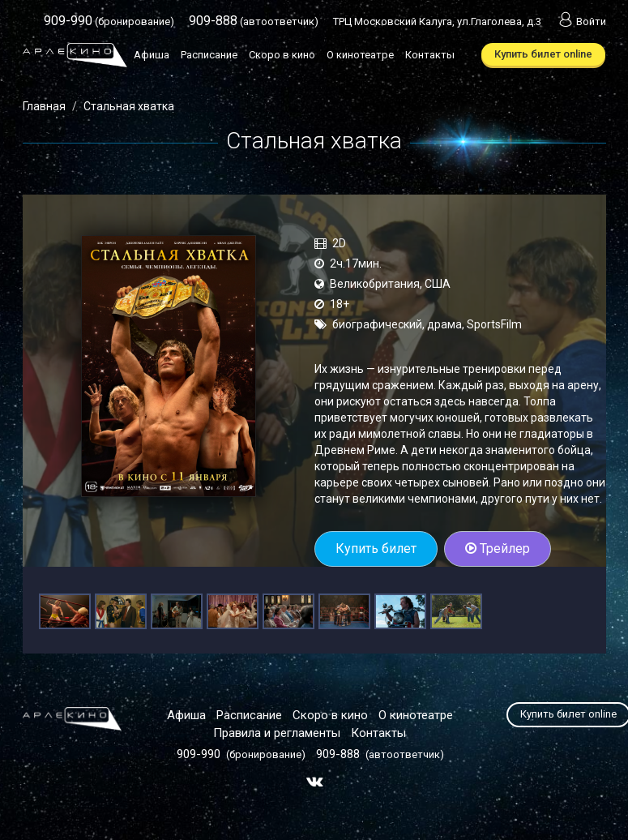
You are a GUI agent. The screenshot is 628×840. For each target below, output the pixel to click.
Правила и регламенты (277, 733)
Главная (44, 106)
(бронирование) (109, 21)
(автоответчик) (254, 21)
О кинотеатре (360, 55)
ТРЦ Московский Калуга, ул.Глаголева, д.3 (437, 21)
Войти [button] (581, 21)
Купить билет (376, 549)
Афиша (152, 55)
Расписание (209, 55)
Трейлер (498, 549)
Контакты (430, 55)
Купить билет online (543, 54)
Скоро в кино (282, 55)
